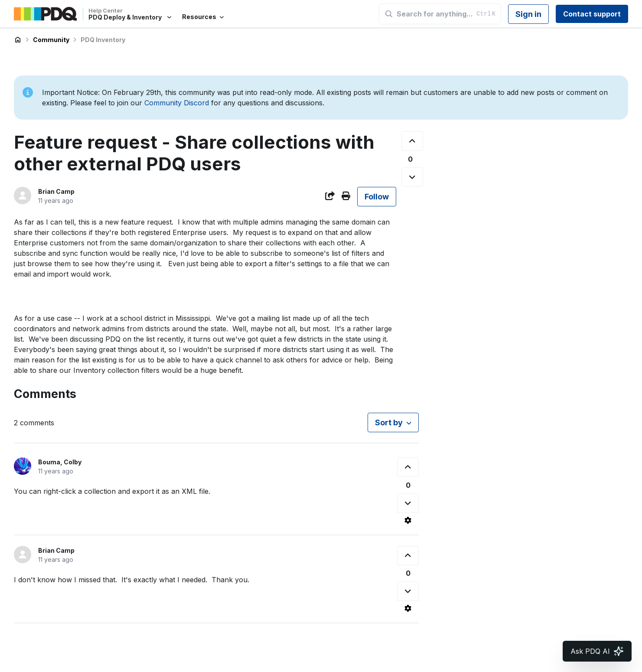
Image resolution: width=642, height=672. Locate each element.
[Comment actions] (408, 520)
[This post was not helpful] (412, 177)
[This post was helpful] (412, 141)
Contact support (592, 14)
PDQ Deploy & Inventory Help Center (18, 40)
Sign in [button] (528, 14)
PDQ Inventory (103, 40)
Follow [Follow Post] (377, 197)
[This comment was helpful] (408, 467)
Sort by (389, 422)
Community (51, 40)
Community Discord (177, 103)
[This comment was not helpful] (408, 503)
